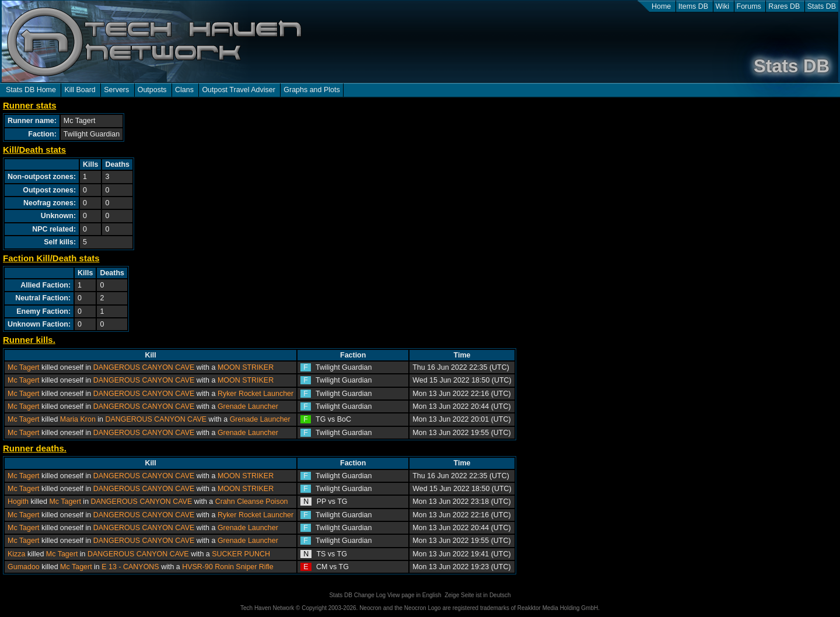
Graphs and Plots (311, 90)
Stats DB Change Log (357, 595)
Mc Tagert (24, 367)
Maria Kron (78, 419)
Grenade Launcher (248, 406)
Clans (184, 90)
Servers (116, 90)
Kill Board (80, 90)
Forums (749, 6)
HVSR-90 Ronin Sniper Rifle (228, 567)
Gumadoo (24, 567)
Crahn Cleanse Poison (252, 502)
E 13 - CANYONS (130, 567)
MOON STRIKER (246, 367)
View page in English (414, 595)
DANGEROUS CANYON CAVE (144, 367)
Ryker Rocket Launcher (256, 394)
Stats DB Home (31, 90)
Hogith (18, 502)
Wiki (723, 6)
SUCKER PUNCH (241, 554)
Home (661, 6)
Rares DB (784, 6)
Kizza (17, 554)
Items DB (693, 6)
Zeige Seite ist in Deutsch (477, 595)
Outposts (152, 90)
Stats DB (822, 6)
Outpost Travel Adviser (238, 90)
